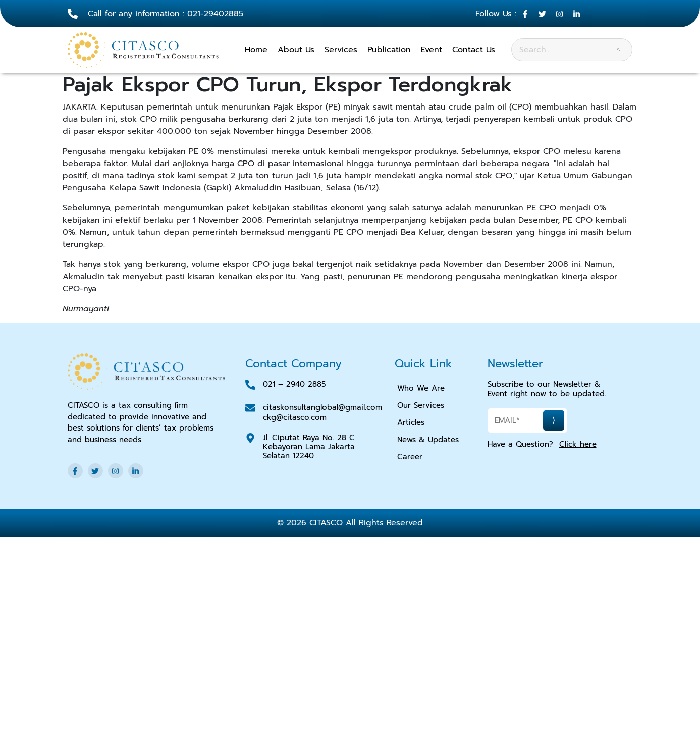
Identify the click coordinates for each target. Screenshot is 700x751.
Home (256, 50)
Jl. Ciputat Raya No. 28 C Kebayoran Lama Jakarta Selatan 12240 (309, 447)
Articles (411, 422)
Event (432, 50)
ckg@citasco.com (295, 417)
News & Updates (428, 440)
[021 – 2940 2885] (250, 385)
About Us (296, 50)
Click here (578, 444)
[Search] (618, 50)
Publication (389, 50)
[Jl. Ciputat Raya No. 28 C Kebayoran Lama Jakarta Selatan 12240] (250, 438)
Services (341, 50)
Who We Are (421, 388)
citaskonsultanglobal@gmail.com (322, 407)
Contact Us (474, 50)
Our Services (421, 405)
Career (410, 457)
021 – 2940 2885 (294, 384)
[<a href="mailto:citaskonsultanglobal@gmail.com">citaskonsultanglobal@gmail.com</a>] (250, 408)
